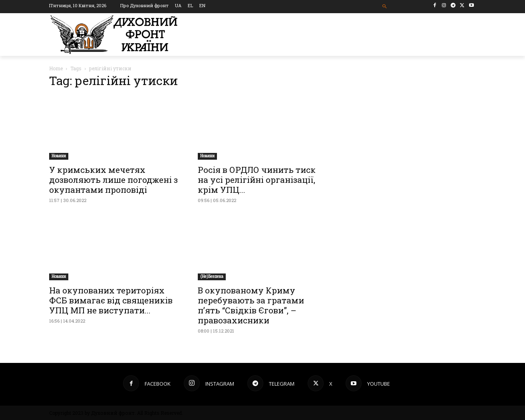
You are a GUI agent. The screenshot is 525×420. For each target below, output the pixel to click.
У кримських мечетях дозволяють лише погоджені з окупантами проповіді (113, 180)
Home (56, 68)
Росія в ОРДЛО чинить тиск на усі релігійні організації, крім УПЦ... (257, 180)
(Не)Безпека (212, 276)
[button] (385, 7)
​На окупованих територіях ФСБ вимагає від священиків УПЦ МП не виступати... (111, 300)
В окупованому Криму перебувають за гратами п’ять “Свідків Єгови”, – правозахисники (251, 305)
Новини (59, 156)
